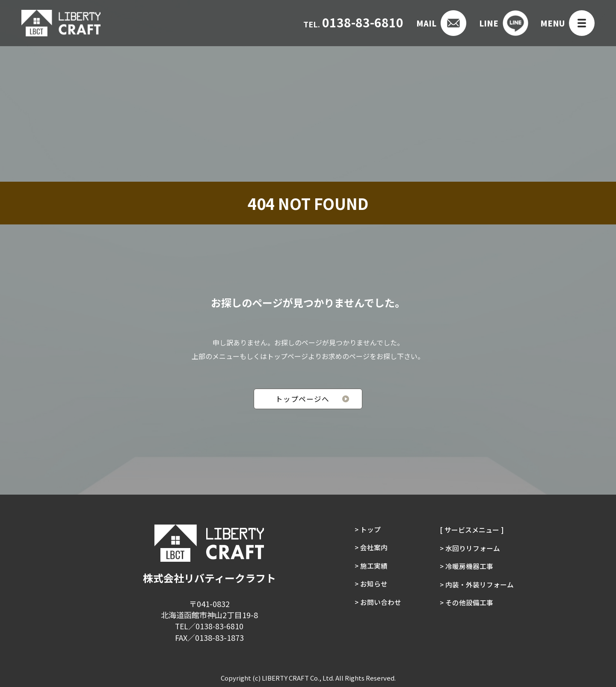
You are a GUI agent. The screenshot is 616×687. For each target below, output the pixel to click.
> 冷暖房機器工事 (467, 567)
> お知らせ (371, 586)
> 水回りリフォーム (470, 548)
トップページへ (302, 399)
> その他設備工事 (467, 605)
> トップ (367, 530)
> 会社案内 (371, 548)
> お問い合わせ (378, 605)
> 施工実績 (371, 567)
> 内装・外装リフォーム (477, 586)
